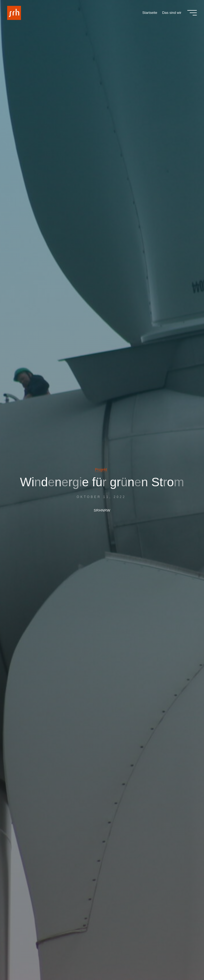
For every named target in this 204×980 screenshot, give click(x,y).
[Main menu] (192, 13)
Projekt (101, 470)
